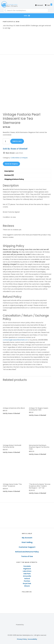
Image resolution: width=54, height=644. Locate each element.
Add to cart (17, 141)
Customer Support (27, 547)
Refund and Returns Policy (27, 552)
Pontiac (27, 581)
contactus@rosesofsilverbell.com (15, 340)
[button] (26, 16)
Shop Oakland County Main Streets (9, 4)
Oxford (27, 579)
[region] (27, 515)
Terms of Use (27, 556)
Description (9, 171)
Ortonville (27, 576)
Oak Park (27, 574)
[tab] (27, 171)
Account (40, 5)
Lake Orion (27, 571)
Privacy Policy (22, 639)
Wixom (27, 586)
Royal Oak (27, 583)
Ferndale (27, 566)
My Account (27, 538)
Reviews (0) (9, 175)
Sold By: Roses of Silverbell (15, 149)
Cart (50, 5)
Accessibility (33, 639)
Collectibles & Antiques (19, 158)
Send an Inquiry (11, 164)
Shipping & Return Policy (14, 179)
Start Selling (27, 542)
